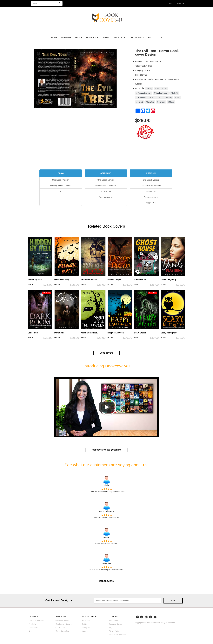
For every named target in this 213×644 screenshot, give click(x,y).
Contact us (119, 38)
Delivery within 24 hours (61, 186)
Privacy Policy (114, 631)
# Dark (159, 98)
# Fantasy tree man (144, 93)
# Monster (161, 102)
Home (54, 38)
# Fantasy (168, 98)
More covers (106, 353)
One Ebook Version (61, 180)
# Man (151, 98)
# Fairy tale (150, 102)
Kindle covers (61, 627)
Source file (151, 203)
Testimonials (137, 38)
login (168, 3)
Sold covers (113, 620)
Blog (151, 38)
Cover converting (62, 631)
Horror (31, 284)
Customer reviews (36, 620)
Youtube (85, 631)
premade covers (72, 38)
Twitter (85, 624)
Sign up (180, 3)
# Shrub (171, 102)
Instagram (86, 627)
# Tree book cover (161, 93)
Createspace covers (64, 624)
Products (32, 624)
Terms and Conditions (117, 634)
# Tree (165, 89)
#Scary (149, 89)
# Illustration (141, 98)
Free (105, 38)
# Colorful (174, 93)
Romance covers (115, 624)
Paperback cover (106, 197)
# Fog (177, 98)
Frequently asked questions (106, 450)
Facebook (86, 620)
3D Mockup (106, 191)
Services (92, 38)
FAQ (160, 38)
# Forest (140, 102)
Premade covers (62, 620)
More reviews (106, 581)
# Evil (157, 89)
